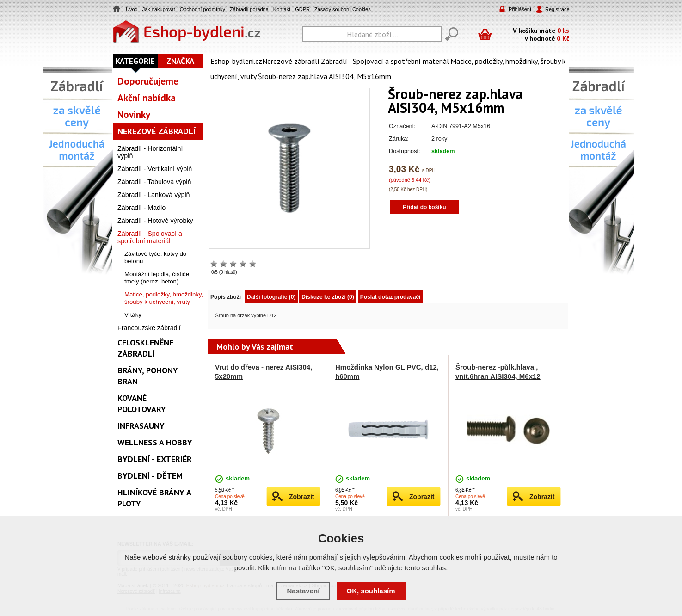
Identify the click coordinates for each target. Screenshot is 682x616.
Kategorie (135, 61)
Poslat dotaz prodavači (390, 297)
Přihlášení (520, 9)
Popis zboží (226, 297)
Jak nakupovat (159, 9)
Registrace (557, 9)
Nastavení (303, 591)
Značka (180, 61)
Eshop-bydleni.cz (236, 61)
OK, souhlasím (371, 591)
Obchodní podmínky (203, 9)
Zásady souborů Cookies (343, 9)
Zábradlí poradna (249, 9)
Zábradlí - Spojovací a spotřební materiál (385, 61)
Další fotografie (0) (271, 297)
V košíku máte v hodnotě (541, 34)
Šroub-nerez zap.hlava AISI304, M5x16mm (325, 76)
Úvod (132, 9)
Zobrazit (301, 497)
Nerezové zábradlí (291, 61)
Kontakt (282, 9)
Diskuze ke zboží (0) (328, 297)
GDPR (302, 9)
